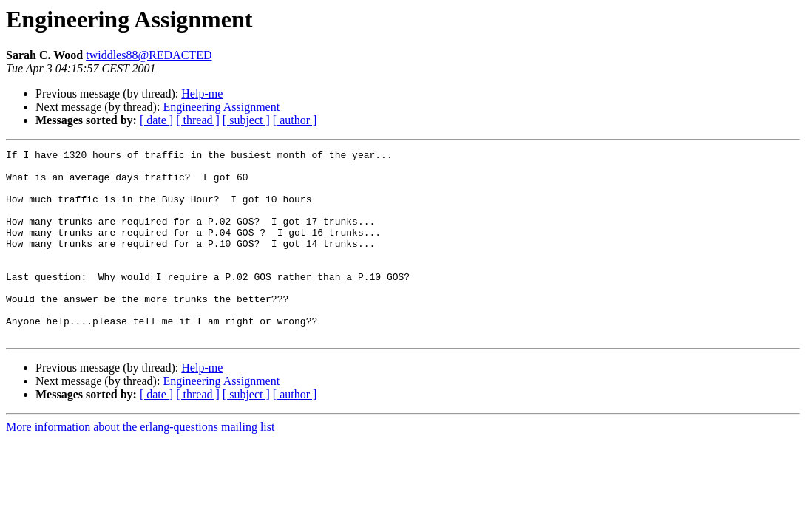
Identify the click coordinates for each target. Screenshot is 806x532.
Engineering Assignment (221, 107)
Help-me (202, 93)
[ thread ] (198, 120)
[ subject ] (246, 120)
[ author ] (295, 120)
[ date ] (156, 120)
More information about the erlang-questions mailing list (140, 464)
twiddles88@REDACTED (149, 55)
